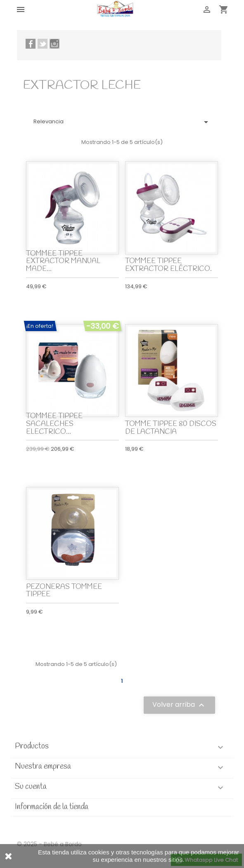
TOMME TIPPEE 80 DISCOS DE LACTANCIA (171, 428)
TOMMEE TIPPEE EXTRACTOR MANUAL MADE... (63, 261)
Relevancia (122, 122)
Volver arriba (179, 705)
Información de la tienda (52, 807)
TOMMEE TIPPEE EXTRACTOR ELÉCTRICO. (168, 265)
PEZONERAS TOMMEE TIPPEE (64, 591)
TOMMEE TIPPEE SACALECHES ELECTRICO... (54, 424)
